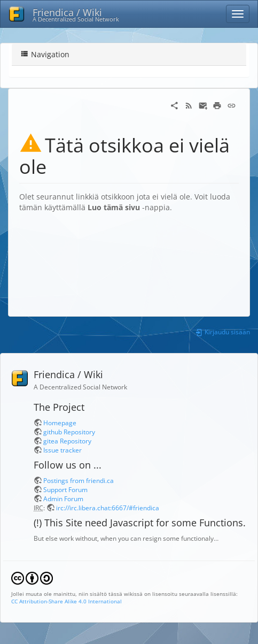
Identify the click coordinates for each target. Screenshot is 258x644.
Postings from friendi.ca (79, 480)
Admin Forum (63, 499)
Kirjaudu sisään (222, 332)
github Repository (69, 432)
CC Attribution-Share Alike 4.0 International (67, 601)
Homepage (60, 423)
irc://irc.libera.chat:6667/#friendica (108, 508)
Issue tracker (62, 450)
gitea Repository (67, 441)
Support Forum (65, 489)
